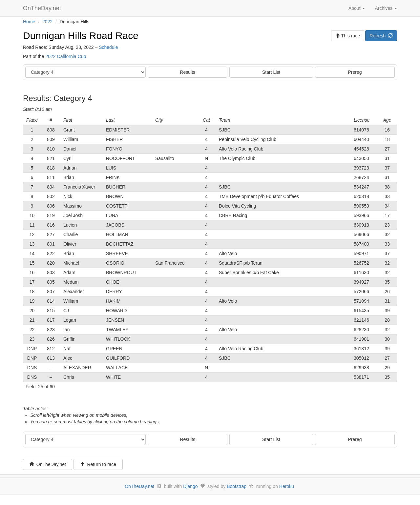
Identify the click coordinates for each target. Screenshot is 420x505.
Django (190, 486)
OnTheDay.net (43, 8)
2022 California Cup (66, 56)
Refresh (381, 36)
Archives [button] (386, 8)
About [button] (357, 8)
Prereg (355, 72)
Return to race (98, 464)
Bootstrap (237, 486)
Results (188, 72)
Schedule (108, 47)
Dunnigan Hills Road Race (81, 36)
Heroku (287, 486)
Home (29, 22)
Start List (271, 72)
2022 (47, 22)
